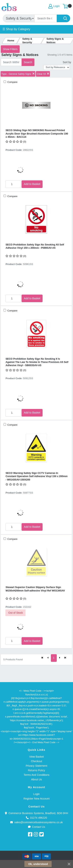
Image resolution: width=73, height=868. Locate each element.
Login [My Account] (54, 6)
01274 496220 (36, 818)
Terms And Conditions (36, 775)
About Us (36, 779)
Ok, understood (38, 864)
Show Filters (10, 49)
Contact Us (37, 827)
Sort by (67, 62)
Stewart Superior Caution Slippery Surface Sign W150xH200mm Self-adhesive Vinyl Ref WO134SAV (35, 589)
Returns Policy (36, 770)
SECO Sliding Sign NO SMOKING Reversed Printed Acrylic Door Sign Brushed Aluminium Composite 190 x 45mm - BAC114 (37, 134)
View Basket (37, 757)
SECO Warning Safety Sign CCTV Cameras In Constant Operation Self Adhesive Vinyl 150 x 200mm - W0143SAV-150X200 (36, 476)
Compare (12, 82)
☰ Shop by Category (16, 29)
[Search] (46, 18)
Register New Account (36, 799)
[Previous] (48, 658)
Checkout (36, 761)
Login (36, 794)
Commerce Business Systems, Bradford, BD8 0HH (36, 813)
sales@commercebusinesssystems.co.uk (36, 822)
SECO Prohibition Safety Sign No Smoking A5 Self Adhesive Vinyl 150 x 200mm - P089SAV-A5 (35, 246)
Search (28, 62)
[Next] (60, 658)
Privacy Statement (36, 766)
